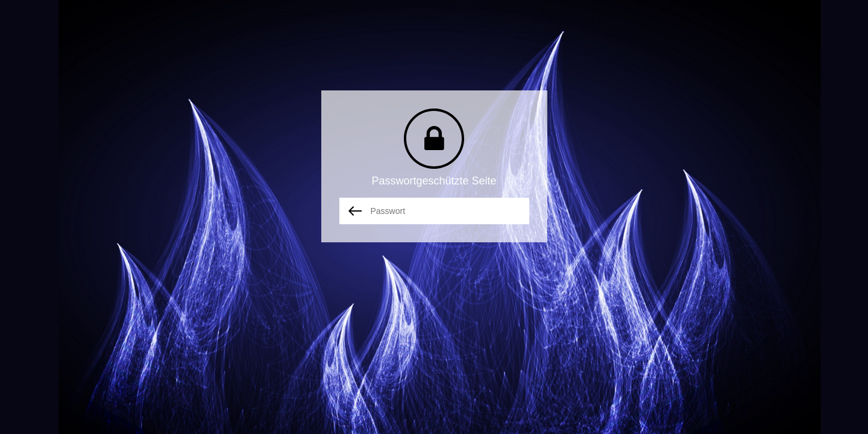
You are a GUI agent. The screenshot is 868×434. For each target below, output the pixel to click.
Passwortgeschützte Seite (434, 181)
